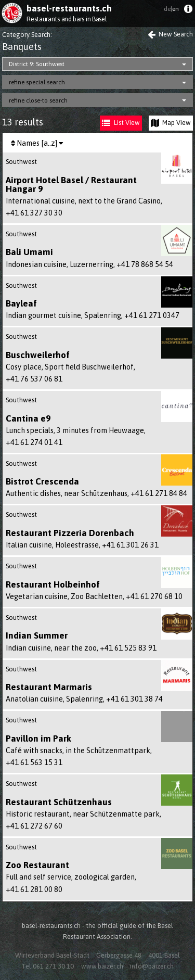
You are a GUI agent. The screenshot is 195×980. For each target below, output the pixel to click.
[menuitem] (188, 11)
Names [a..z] (37, 143)
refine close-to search (38, 100)
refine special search (37, 82)
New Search (170, 34)
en (171, 9)
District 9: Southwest (37, 64)
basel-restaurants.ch (69, 8)
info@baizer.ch (152, 966)
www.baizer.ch (102, 966)
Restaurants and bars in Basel (67, 19)
